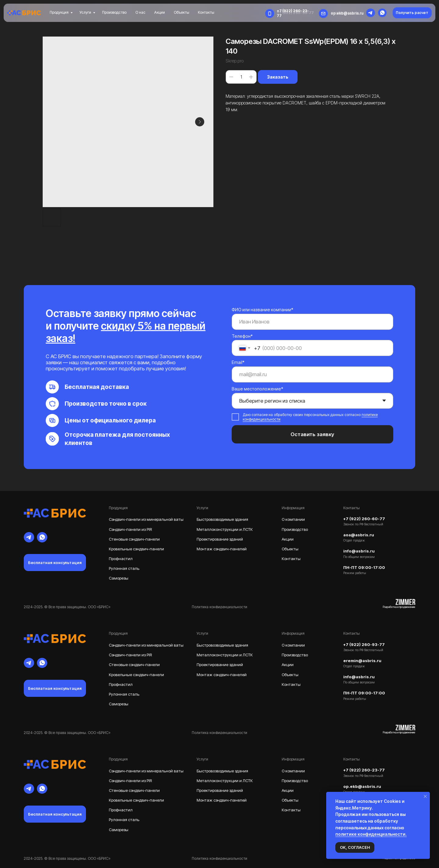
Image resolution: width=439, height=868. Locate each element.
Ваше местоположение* (257, 389)
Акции (160, 12)
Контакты (206, 12)
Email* (238, 362)
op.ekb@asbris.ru (347, 13)
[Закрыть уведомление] (425, 796)
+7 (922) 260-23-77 (364, 770)
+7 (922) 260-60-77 (364, 519)
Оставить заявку (312, 434)
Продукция (59, 12)
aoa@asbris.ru (359, 535)
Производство (114, 12)
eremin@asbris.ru (362, 661)
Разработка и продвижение (399, 607)
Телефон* (242, 336)
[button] (412, 13)
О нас (140, 12)
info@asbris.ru (359, 551)
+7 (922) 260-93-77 (364, 644)
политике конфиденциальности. (371, 834)
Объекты (182, 12)
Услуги (85, 12)
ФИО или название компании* (262, 310)
